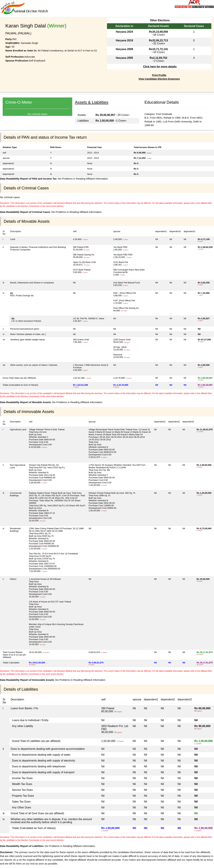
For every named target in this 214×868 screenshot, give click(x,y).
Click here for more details (160, 67)
